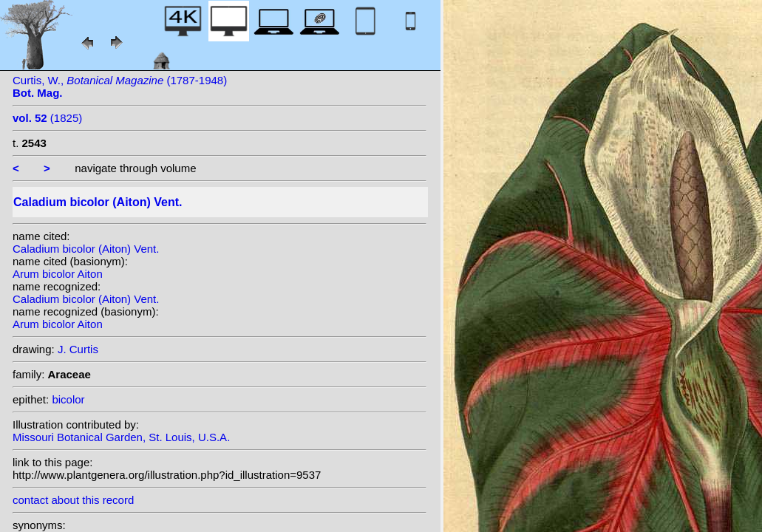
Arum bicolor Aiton (58, 274)
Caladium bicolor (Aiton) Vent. (86, 249)
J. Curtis (78, 349)
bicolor (68, 399)
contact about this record (73, 500)
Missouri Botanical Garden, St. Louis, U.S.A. (121, 437)
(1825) (47, 118)
